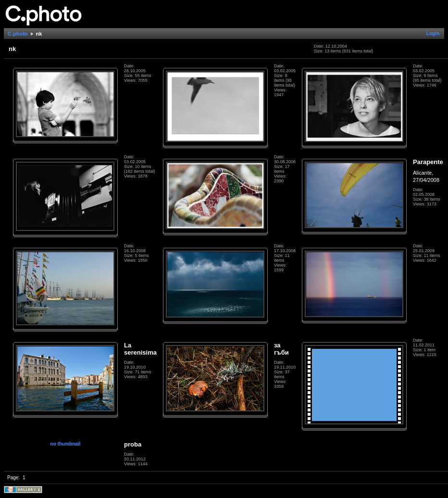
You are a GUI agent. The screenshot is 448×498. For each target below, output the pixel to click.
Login (433, 33)
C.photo (18, 34)
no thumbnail (66, 444)
